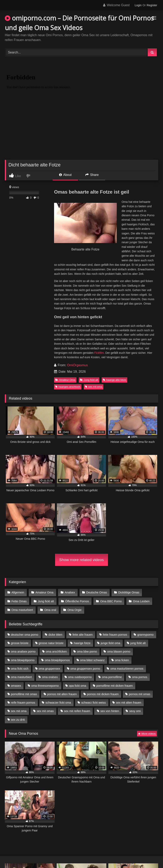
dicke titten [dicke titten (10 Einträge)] (55, 634)
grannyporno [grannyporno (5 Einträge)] (145, 634)
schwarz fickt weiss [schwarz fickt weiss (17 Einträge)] (93, 702)
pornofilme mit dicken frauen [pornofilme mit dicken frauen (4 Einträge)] (115, 685)
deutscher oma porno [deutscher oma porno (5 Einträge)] (25, 634)
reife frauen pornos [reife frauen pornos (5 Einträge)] (23, 702)
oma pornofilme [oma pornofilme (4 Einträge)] (112, 676)
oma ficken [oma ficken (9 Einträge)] (122, 659)
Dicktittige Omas (128, 592)
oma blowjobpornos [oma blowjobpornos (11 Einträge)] (57, 659)
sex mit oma (94, 387)
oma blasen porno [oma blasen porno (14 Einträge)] (119, 651)
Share (92, 175)
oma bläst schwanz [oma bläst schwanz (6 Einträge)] (92, 659)
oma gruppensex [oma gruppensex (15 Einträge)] (49, 668)
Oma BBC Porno (110, 601)
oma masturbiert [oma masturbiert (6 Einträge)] (21, 676)
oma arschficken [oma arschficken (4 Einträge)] (56, 651)
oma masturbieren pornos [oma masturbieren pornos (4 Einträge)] (127, 668)
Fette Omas (19, 601)
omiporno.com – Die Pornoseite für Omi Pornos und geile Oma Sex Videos (79, 23)
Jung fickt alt (89, 380)
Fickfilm (99, 353)
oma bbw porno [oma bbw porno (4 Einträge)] (87, 651)
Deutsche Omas (96, 592)
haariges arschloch (68, 387)
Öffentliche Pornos (77, 601)
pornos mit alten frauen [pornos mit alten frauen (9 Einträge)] (62, 693)
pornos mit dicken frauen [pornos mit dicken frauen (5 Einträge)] (103, 693)
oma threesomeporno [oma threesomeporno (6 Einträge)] (45, 685)
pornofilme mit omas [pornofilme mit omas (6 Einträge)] (24, 693)
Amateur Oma (65, 380)
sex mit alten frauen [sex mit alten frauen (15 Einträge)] (129, 702)
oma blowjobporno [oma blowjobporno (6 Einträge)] (23, 659)
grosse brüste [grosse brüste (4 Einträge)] (20, 642)
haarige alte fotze (114, 380)
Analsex (69, 592)
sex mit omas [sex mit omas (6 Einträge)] (45, 710)
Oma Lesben (140, 601)
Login (138, 5)
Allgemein (18, 592)
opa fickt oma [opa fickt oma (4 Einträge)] (78, 685)
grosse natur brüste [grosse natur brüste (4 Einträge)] (51, 642)
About (65, 175)
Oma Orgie (74, 609)
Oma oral (50, 609)
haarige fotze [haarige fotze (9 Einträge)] (82, 642)
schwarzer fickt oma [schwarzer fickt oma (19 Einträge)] (58, 702)
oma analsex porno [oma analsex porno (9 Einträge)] (23, 651)
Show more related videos (82, 560)
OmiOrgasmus (77, 365)
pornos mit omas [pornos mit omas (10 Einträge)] (139, 693)
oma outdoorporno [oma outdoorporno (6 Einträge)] (80, 676)
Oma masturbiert (22, 609)
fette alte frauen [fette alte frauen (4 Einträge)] (83, 634)
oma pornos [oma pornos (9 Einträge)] (140, 676)
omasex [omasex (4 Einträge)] (16, 685)
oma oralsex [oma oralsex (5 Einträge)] (50, 676)
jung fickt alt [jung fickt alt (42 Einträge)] (138, 642)
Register (152, 5)
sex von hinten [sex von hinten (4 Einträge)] (110, 710)
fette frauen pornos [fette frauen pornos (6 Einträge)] (115, 634)
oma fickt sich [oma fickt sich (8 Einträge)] (20, 668)
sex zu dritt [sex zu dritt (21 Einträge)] (18, 719)
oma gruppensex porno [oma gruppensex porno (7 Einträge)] (85, 668)
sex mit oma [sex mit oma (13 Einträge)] (19, 710)
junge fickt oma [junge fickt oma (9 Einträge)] (110, 642)
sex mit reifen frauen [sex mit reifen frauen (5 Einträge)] (77, 710)
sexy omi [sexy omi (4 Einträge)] (135, 710)
